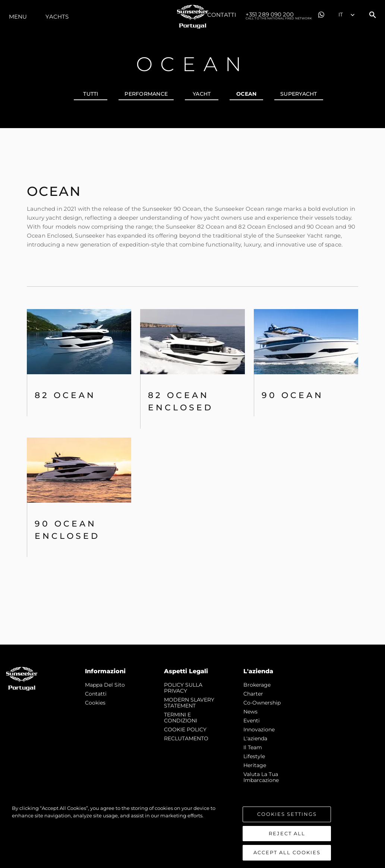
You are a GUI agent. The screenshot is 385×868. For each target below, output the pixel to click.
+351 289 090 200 (279, 15)
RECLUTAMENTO (186, 738)
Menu (18, 17)
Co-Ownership (262, 703)
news (250, 712)
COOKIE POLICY (185, 729)
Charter (253, 694)
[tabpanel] (192, 386)
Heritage (255, 765)
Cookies (95, 703)
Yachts (57, 17)
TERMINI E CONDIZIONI (181, 718)
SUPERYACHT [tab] (299, 94)
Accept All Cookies (287, 857)
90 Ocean (293, 395)
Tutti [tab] (91, 94)
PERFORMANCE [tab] (146, 94)
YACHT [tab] (202, 94)
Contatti (222, 15)
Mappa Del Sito (105, 685)
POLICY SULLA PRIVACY (183, 688)
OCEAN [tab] (246, 94)
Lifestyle (254, 756)
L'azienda (255, 738)
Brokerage (257, 685)
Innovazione (259, 729)
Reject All (287, 837)
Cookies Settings (287, 818)
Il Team (253, 747)
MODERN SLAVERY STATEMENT (189, 703)
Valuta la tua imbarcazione (261, 777)
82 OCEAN (65, 395)
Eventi (252, 721)
